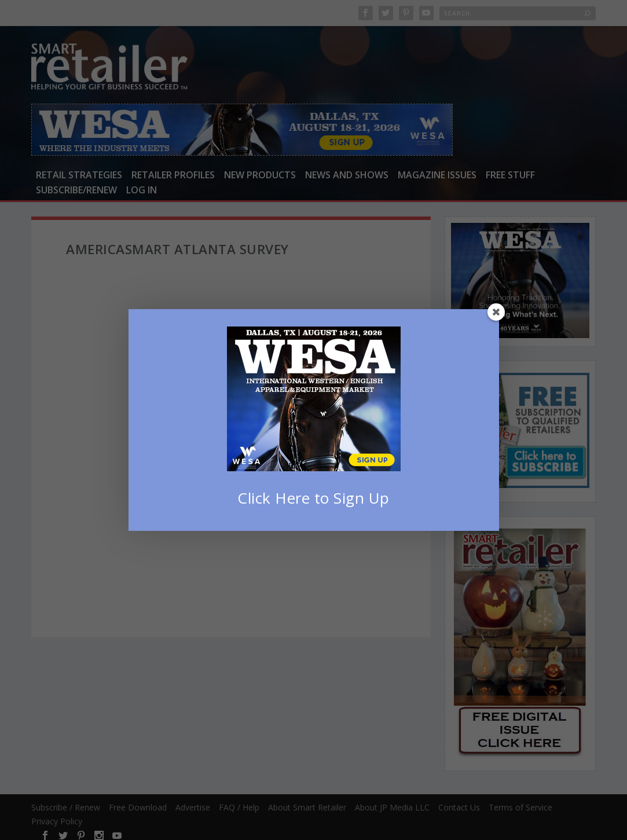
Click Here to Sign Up (313, 498)
